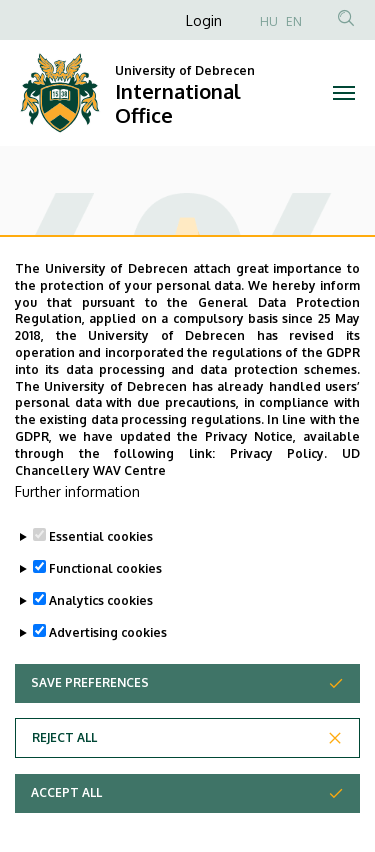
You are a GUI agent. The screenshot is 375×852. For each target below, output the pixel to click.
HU (269, 21)
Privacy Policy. (279, 500)
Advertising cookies (108, 680)
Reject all (64, 785)
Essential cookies (101, 584)
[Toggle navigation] (344, 93)
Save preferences (90, 730)
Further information (77, 539)
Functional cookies (105, 616)
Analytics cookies (101, 648)
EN (294, 21)
